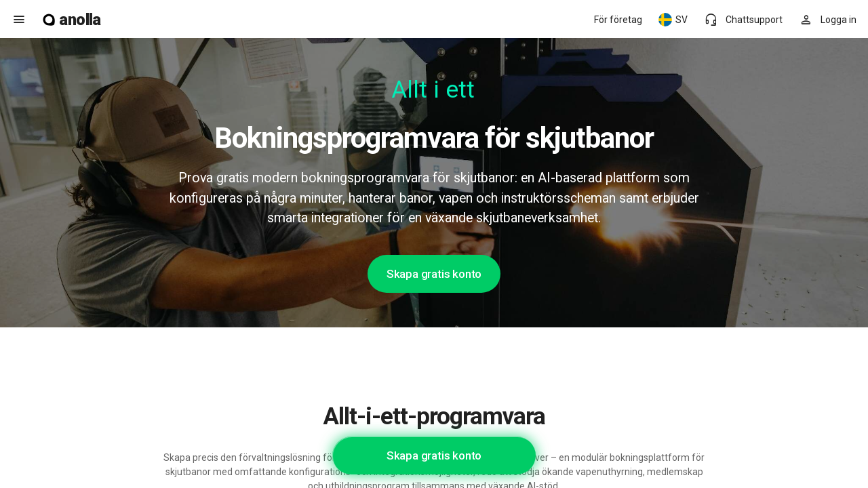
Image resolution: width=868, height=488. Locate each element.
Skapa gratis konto (434, 274)
